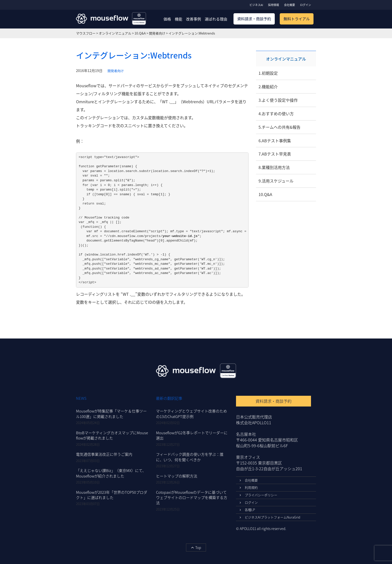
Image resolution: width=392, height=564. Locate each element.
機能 (178, 19)
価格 (167, 19)
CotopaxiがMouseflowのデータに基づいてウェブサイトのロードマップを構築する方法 (192, 498)
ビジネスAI (256, 5)
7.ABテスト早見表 (275, 154)
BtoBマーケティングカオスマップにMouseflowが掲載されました (112, 435)
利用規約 (249, 487)
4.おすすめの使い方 (276, 113)
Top (196, 547)
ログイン (305, 5)
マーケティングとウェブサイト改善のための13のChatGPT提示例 (191, 414)
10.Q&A (265, 194)
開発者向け (116, 71)
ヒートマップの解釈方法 (177, 476)
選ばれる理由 (216, 19)
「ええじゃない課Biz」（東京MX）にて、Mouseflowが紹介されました (111, 473)
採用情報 (273, 5)
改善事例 (193, 19)
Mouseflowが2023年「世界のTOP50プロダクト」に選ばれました (112, 495)
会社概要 (289, 5)
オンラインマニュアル (286, 59)
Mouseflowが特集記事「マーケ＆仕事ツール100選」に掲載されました (111, 414)
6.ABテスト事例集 (275, 140)
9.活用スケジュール (276, 181)
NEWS (81, 398)
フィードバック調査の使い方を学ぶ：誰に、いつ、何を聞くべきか (190, 457)
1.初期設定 (268, 73)
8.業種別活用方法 (274, 167)
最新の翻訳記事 (169, 398)
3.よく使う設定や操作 (278, 100)
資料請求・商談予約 (254, 19)
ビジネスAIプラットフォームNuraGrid (270, 517)
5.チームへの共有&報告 (279, 127)
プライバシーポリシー (258, 495)
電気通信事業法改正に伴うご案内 (104, 454)
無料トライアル (297, 19)
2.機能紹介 (268, 86)
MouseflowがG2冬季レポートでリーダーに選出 (192, 435)
